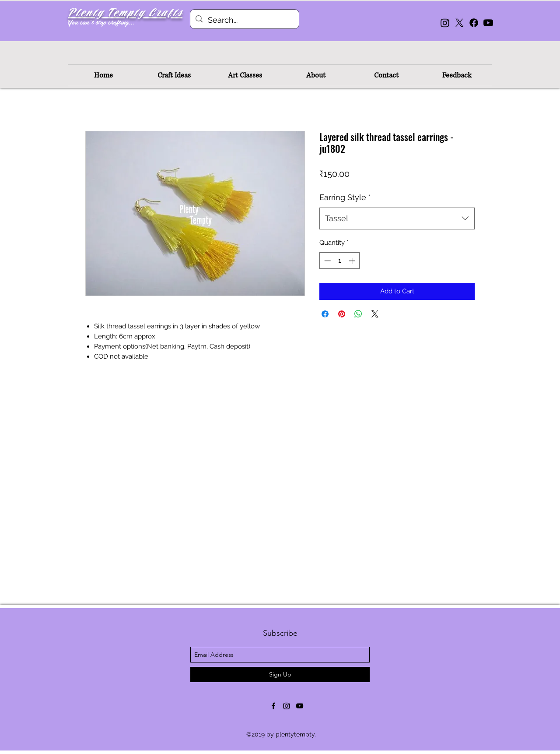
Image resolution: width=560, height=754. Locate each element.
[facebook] (273, 706)
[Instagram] (445, 23)
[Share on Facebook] (325, 314)
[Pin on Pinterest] (342, 314)
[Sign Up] (280, 675)
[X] (459, 23)
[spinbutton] (340, 261)
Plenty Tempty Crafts (125, 13)
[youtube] (300, 706)
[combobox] (397, 218)
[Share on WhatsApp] (358, 314)
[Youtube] (488, 23)
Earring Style (345, 197)
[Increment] (353, 261)
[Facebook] (474, 23)
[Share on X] (375, 314)
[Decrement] (327, 261)
